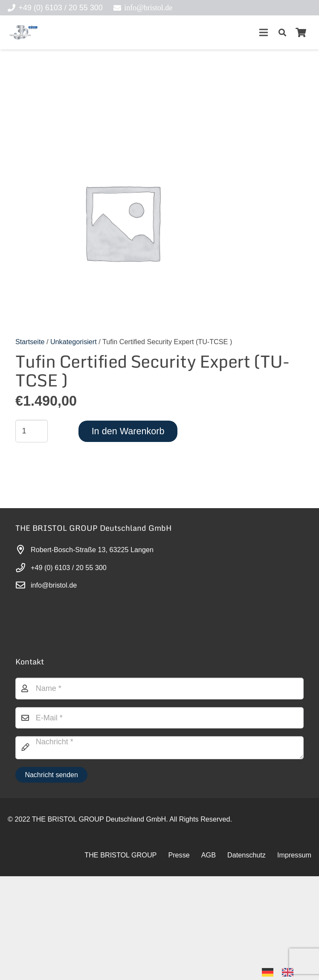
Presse (179, 855)
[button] (282, 32)
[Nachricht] (159, 748)
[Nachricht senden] (51, 775)
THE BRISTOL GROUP (120, 855)
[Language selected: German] (282, 972)
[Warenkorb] (301, 32)
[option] (290, 972)
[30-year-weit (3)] (23, 32)
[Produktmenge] (32, 431)
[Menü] (263, 32)
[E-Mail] (159, 718)
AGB (209, 855)
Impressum (294, 855)
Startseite (30, 342)
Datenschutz (246, 855)
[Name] (159, 688)
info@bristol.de (54, 585)
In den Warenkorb (128, 431)
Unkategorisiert (74, 342)
